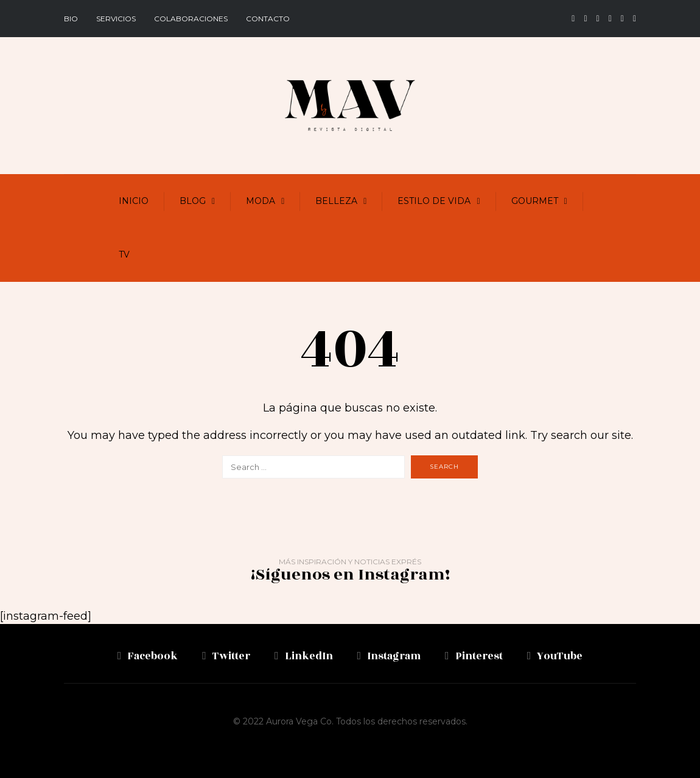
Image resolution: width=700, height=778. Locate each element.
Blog (193, 201)
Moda (261, 201)
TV (124, 254)
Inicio (134, 201)
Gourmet (535, 201)
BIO (71, 19)
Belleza (336, 201)
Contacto (268, 19)
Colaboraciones (191, 19)
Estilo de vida (434, 201)
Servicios (116, 19)
